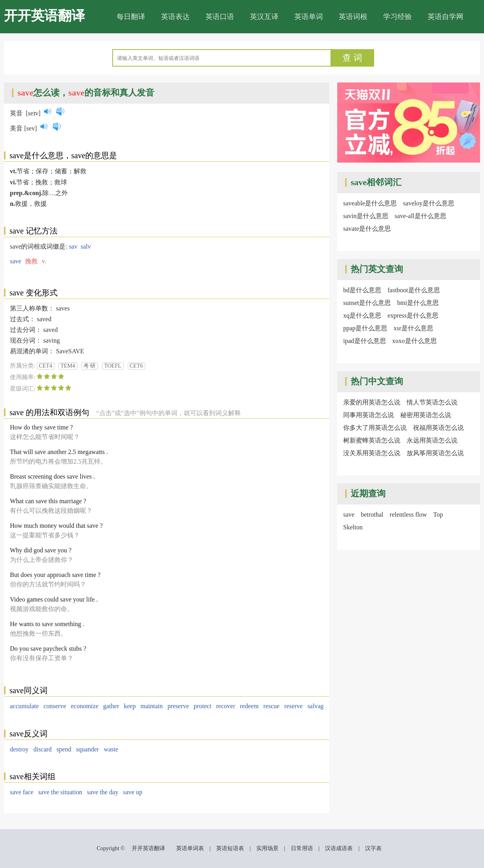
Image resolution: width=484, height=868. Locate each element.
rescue (272, 706)
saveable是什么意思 (370, 203)
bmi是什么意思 (418, 303)
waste (111, 749)
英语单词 (309, 17)
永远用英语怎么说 (432, 440)
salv (86, 246)
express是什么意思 (413, 315)
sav (73, 246)
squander (88, 749)
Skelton (353, 527)
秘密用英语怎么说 (426, 415)
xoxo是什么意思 (415, 341)
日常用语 (302, 848)
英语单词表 (190, 848)
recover (226, 706)
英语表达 (175, 17)
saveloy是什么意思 (429, 203)
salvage (317, 706)
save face (22, 792)
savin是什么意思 (366, 216)
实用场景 (267, 848)
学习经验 (398, 17)
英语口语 (220, 17)
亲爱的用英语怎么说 (372, 402)
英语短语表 (230, 848)
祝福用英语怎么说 (438, 428)
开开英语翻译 (44, 16)
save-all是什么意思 (421, 216)
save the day (103, 792)
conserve (55, 706)
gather (111, 706)
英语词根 (353, 17)
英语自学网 (446, 17)
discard (42, 749)
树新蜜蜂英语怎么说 (372, 440)
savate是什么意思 (367, 229)
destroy (19, 749)
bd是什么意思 (362, 290)
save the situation (60, 792)
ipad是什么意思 (365, 341)
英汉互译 (264, 17)
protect (202, 706)
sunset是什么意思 (367, 303)
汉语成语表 (339, 848)
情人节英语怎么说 (432, 402)
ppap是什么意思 (365, 328)
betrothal (372, 514)
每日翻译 (131, 17)
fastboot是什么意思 (414, 290)
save (15, 261)
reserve (294, 706)
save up (133, 792)
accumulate (24, 706)
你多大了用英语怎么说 (375, 428)
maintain (152, 706)
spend (64, 749)
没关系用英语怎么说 (372, 453)
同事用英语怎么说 (369, 415)
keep (130, 706)
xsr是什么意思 (413, 328)
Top (438, 514)
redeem (249, 706)
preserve (178, 706)
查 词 (352, 58)
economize (85, 706)
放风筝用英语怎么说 (435, 453)
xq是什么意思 (362, 315)
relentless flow (408, 514)
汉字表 (373, 848)
